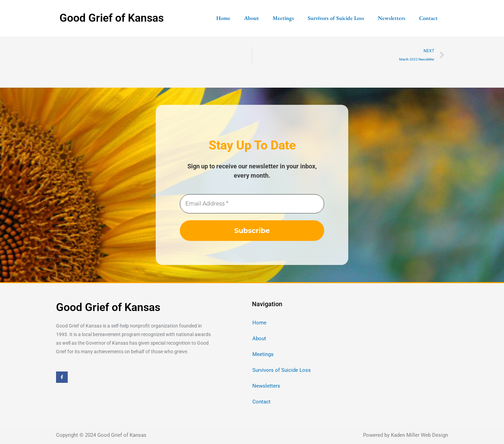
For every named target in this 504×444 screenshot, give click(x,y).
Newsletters (392, 18)
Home (223, 18)
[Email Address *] (252, 204)
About (251, 18)
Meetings (283, 18)
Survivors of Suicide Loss (336, 18)
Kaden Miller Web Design (419, 435)
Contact (428, 18)
